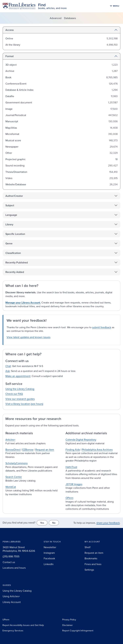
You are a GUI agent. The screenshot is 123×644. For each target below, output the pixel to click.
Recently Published (17, 262)
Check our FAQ (14, 394)
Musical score (13, 140)
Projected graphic (16, 159)
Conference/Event (16, 84)
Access (10, 30)
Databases (70, 18)
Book (8, 77)
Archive (10, 71)
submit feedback (102, 327)
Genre (9, 243)
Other (9, 153)
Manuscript (12, 121)
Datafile (10, 96)
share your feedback (108, 523)
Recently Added (15, 272)
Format (10, 56)
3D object (11, 65)
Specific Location (15, 234)
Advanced (56, 18)
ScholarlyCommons (17, 463)
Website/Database (16, 184)
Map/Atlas (11, 128)
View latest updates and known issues (28, 337)
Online (9, 38)
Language (11, 215)
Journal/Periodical (16, 115)
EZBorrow (28, 450)
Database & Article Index (19, 90)
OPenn (69, 498)
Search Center (14, 477)
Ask (8, 371)
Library (9, 224)
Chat (8, 366)
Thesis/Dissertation (16, 172)
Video (9, 178)
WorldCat (11, 487)
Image (9, 109)
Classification (13, 253)
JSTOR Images (74, 484)
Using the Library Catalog (20, 389)
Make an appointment (18, 376)
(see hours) (37, 404)
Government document (19, 102)
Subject (10, 205)
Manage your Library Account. (23, 303)
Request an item (45, 450)
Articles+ (10, 440)
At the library (13, 45)
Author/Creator (14, 196)
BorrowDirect (13, 450)
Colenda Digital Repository (81, 440)
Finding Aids (73, 450)
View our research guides (20, 399)
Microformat (12, 134)
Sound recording (15, 165)
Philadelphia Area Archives (97, 450)
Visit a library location (18, 404)
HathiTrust (71, 467)
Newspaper (12, 147)
